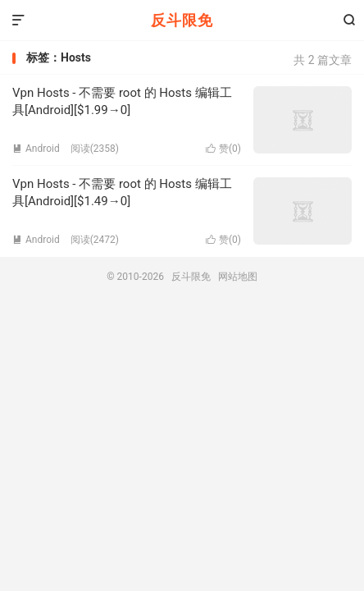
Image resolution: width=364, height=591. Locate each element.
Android (36, 149)
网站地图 (238, 277)
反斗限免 (182, 20)
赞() (223, 149)
